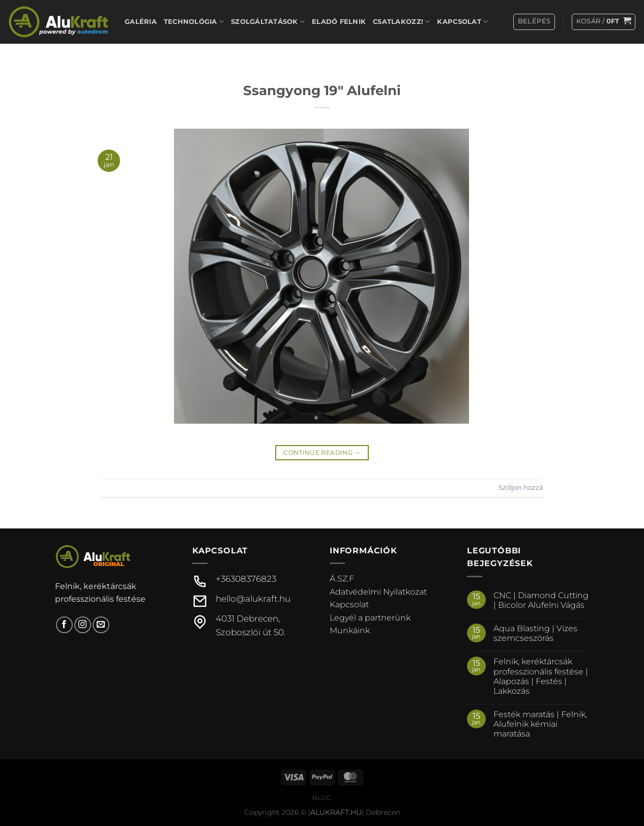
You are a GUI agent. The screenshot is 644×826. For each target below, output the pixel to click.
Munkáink (350, 630)
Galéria (141, 22)
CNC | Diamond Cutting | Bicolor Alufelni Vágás (541, 600)
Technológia (194, 22)
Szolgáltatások (268, 22)
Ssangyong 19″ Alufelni (322, 90)
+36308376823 (246, 579)
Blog (322, 798)
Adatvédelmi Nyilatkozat (378, 592)
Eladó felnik (339, 22)
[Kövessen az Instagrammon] (83, 625)
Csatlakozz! (401, 22)
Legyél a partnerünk (370, 618)
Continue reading (322, 452)
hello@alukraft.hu (253, 599)
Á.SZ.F (342, 579)
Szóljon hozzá (521, 488)
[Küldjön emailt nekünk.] (101, 625)
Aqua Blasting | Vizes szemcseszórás (535, 633)
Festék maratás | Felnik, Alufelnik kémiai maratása (540, 724)
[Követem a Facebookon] (64, 625)
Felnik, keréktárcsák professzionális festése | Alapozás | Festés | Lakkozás (541, 676)
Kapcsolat (462, 22)
